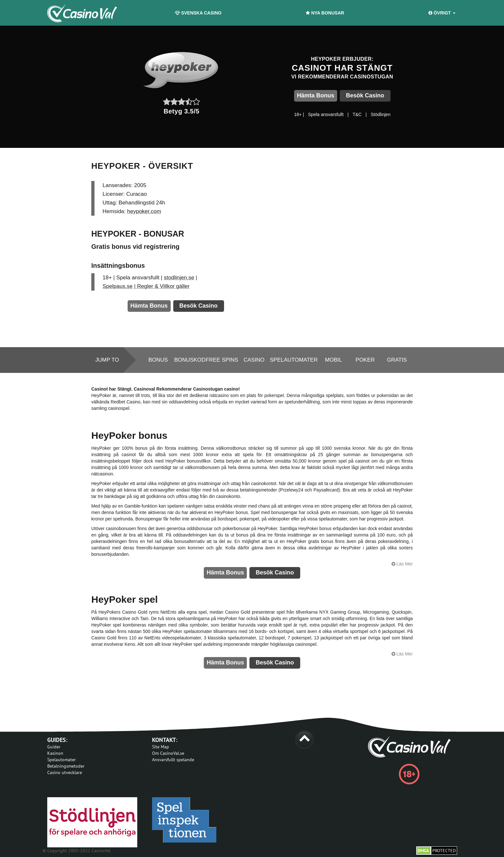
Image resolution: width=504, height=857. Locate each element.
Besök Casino (365, 95)
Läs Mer (402, 564)
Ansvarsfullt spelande (173, 760)
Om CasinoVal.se (168, 753)
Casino (254, 360)
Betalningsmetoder (66, 766)
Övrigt (442, 13)
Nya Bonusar (325, 13)
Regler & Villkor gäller (163, 286)
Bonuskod (190, 360)
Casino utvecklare (65, 772)
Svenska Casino (198, 13)
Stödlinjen (381, 114)
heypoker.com (144, 211)
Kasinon (55, 753)
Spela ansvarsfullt (326, 114)
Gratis (397, 360)
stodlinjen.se (179, 278)
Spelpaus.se (118, 286)
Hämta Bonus (316, 95)
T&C (357, 114)
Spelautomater (294, 360)
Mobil (333, 360)
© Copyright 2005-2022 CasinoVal (76, 851)
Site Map (161, 747)
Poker (365, 360)
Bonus (158, 360)
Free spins (222, 360)
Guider (54, 747)
